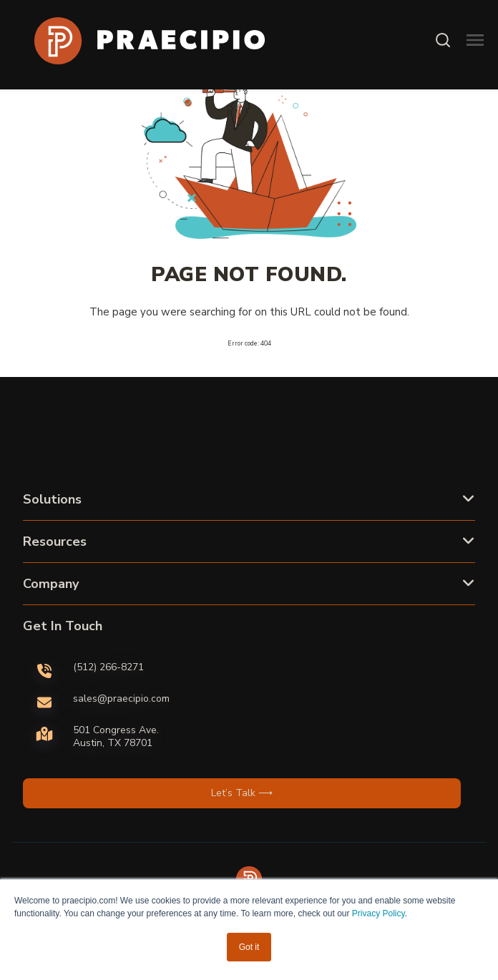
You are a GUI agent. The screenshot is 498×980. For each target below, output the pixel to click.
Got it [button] (249, 947)
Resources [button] (55, 542)
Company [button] (51, 584)
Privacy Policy (379, 913)
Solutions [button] (52, 499)
